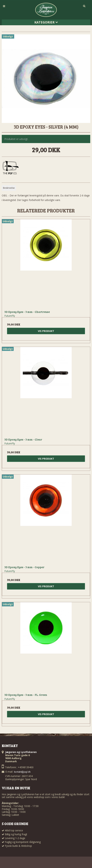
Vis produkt (46, 331)
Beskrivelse (9, 188)
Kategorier (46, 22)
